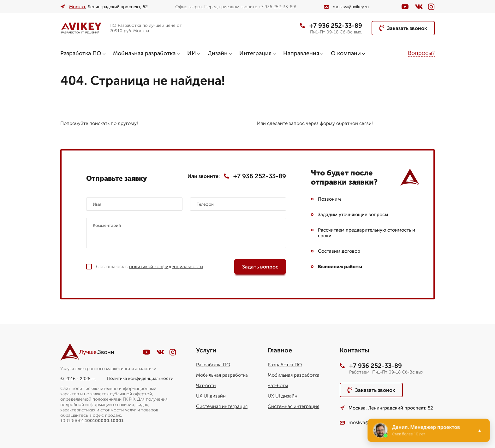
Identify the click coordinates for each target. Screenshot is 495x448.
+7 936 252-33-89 (331, 26)
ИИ (192, 53)
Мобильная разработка (144, 53)
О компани (346, 53)
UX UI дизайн (211, 396)
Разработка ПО (81, 53)
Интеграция (255, 53)
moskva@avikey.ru (346, 7)
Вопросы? (421, 53)
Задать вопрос (260, 267)
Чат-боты (206, 386)
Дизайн (218, 53)
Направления (301, 53)
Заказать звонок (403, 28)
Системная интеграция (222, 406)
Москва (77, 7)
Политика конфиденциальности (140, 378)
